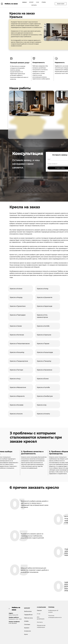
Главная (39, 610)
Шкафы (26, 621)
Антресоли (27, 631)
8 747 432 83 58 (13, 623)
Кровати (27, 628)
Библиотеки (28, 611)
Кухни (26, 634)
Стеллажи (27, 624)
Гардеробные (28, 615)
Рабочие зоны (28, 618)
